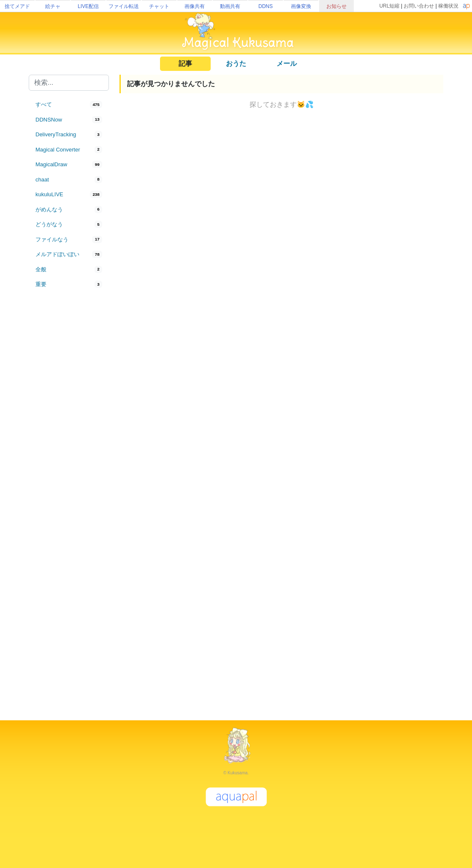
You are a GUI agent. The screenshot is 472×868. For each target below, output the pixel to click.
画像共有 (195, 6)
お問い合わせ (419, 6)
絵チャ (53, 6)
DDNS (266, 6)
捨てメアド (17, 6)
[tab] (69, 105)
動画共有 (230, 6)
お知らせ (336, 6)
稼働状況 (448, 6)
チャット (159, 6)
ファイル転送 (124, 6)
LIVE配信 (88, 6)
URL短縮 (389, 6)
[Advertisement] (69, 431)
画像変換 (301, 6)
